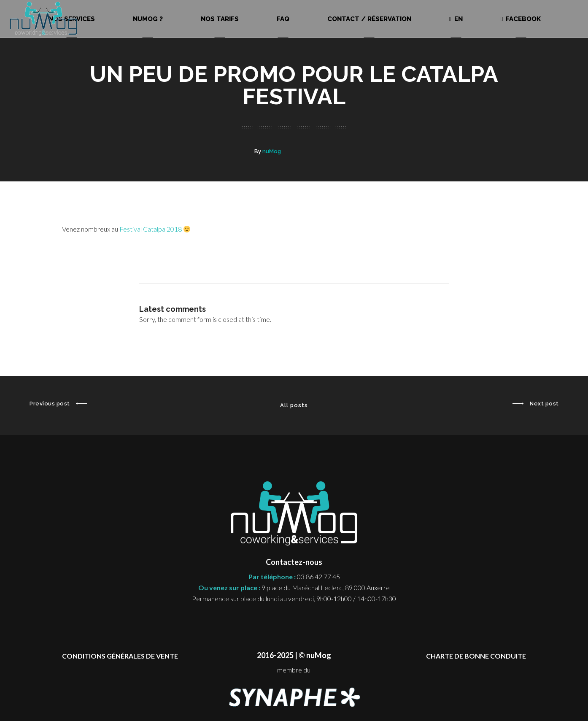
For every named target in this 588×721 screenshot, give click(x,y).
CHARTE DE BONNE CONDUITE (476, 656)
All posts (294, 405)
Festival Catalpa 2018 (155, 229)
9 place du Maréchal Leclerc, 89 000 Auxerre (326, 587)
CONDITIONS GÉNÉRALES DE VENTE (120, 656)
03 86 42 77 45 (318, 577)
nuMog (272, 151)
